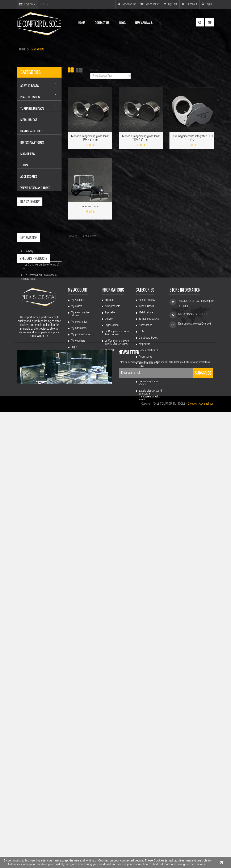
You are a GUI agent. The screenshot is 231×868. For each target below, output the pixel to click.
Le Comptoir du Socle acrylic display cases (117, 735)
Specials (109, 693)
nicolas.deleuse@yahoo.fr (198, 716)
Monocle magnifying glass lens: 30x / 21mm (141, 138)
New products (113, 699)
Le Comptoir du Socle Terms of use (117, 726)
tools (141, 724)
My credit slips (79, 714)
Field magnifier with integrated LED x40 (192, 138)
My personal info (80, 727)
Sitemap (109, 743)
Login (207, 4)
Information (29, 238)
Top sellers (111, 705)
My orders (77, 699)
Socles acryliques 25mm (148, 776)
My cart (170, 4)
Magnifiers (145, 737)
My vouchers (78, 733)
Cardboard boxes (148, 730)
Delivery (29, 250)
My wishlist (150, 4)
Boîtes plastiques (148, 743)
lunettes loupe (90, 207)
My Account (78, 693)
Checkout (189, 4)
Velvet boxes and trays (148, 757)
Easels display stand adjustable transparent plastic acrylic (150, 788)
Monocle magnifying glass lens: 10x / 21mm (90, 138)
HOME (22, 49)
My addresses (79, 721)
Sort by (94, 70)
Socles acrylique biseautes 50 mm (149, 766)
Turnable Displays (149, 711)
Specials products (33, 291)
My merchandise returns (80, 707)
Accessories (145, 718)
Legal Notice (31, 256)
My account (127, 4)
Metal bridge (146, 705)
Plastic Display (147, 693)
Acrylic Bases (146, 699)
